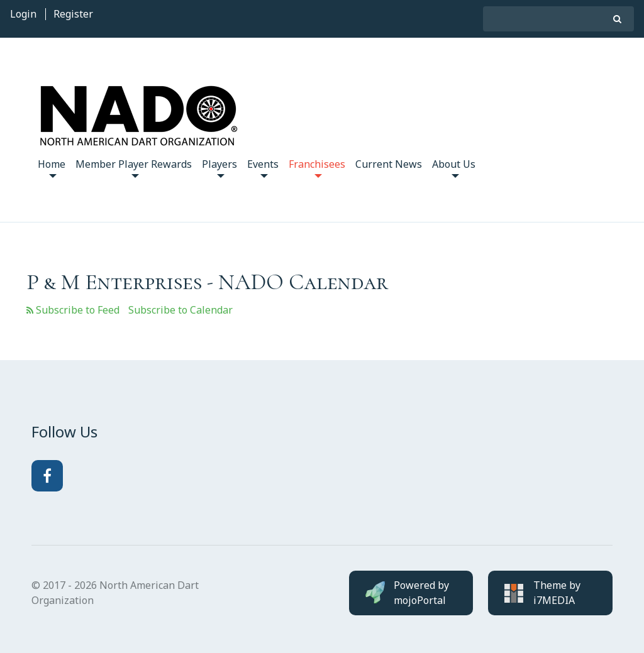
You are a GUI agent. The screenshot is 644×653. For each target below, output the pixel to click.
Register (73, 14)
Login (23, 14)
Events (263, 167)
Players (219, 167)
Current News (389, 164)
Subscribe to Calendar (180, 310)
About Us (454, 167)
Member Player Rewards (134, 167)
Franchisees (317, 167)
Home (52, 167)
